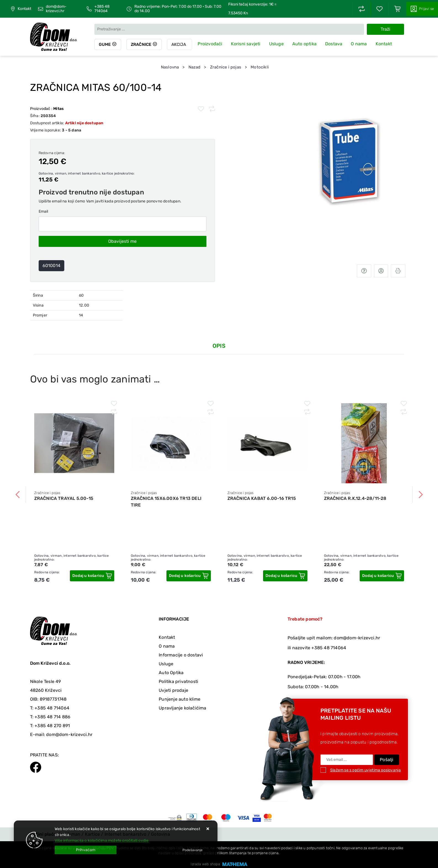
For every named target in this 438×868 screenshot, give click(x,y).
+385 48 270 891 (52, 726)
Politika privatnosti (178, 681)
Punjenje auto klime (180, 699)
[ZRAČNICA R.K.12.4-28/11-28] (382, 576)
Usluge (277, 44)
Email (43, 211)
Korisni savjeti (246, 44)
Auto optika (305, 44)
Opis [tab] (219, 346)
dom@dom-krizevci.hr (56, 9)
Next (421, 495)
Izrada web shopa (205, 864)
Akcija (179, 44)
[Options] (193, 850)
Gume (105, 44)
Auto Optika (171, 673)
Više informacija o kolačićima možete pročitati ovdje (102, 841)
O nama (359, 44)
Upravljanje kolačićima (182, 708)
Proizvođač (47, 109)
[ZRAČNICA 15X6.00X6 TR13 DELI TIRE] (189, 576)
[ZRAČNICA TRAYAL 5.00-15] (92, 576)
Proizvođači (210, 44)
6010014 (51, 266)
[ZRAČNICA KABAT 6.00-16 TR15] (285, 576)
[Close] (86, 850)
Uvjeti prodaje (173, 690)
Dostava (334, 44)
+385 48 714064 (102, 9)
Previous (18, 495)
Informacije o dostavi (181, 655)
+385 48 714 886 (52, 717)
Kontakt (24, 9)
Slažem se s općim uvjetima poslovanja (365, 770)
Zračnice (141, 44)
